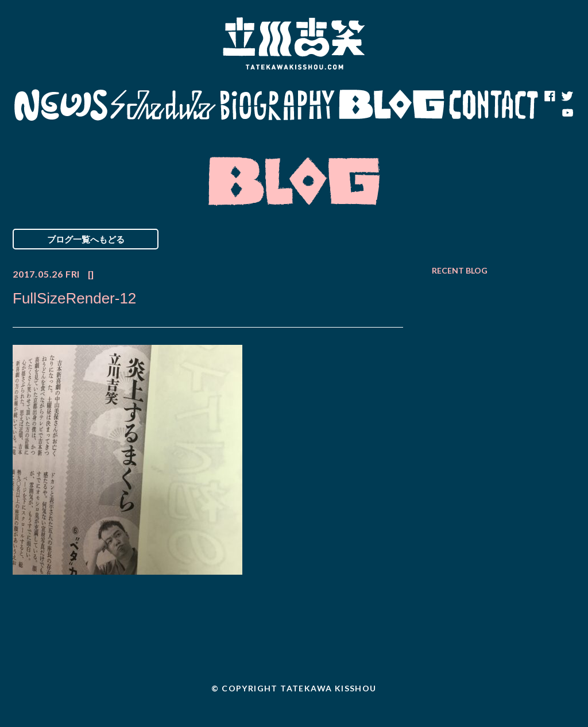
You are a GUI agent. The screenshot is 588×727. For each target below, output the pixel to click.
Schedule (163, 105)
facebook (550, 97)
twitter (567, 97)
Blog (392, 105)
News (61, 105)
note (550, 114)
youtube (567, 114)
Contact (494, 105)
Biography (277, 105)
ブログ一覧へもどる (86, 239)
